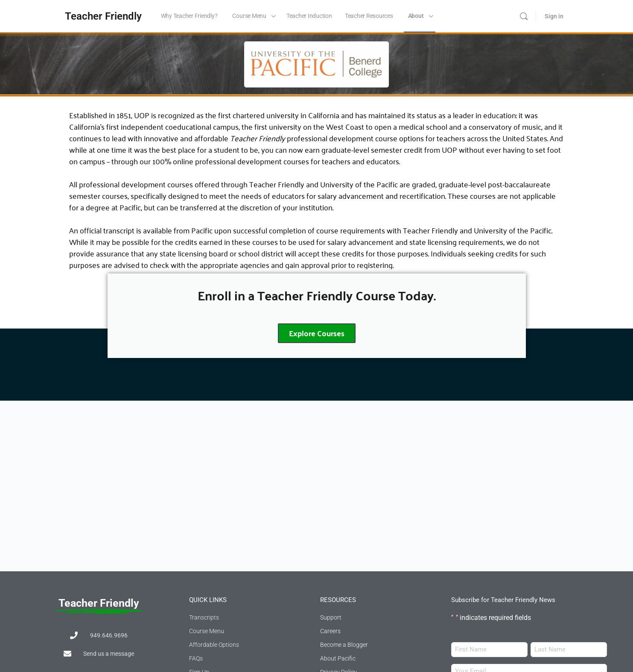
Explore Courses (317, 333)
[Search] (524, 16)
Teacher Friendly (103, 16)
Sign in (554, 16)
